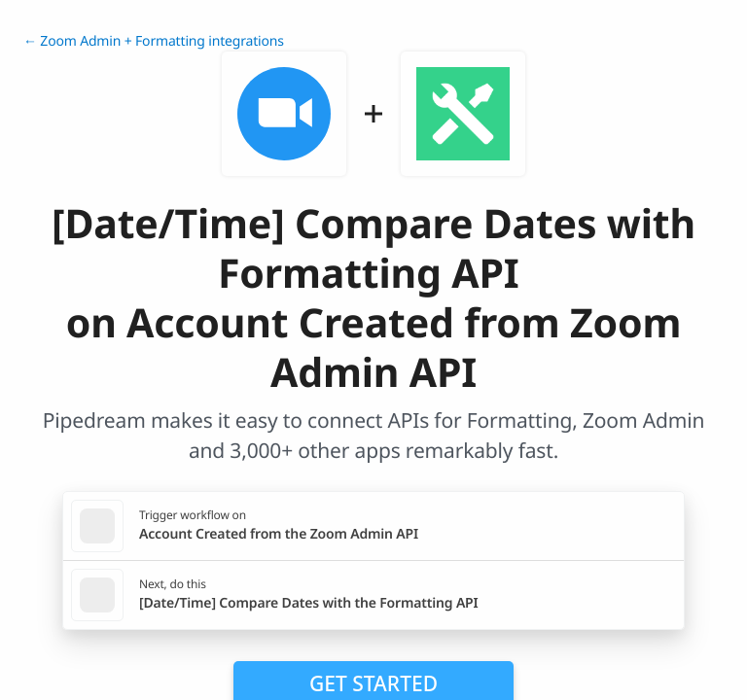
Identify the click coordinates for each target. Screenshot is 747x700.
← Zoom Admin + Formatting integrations (154, 41)
